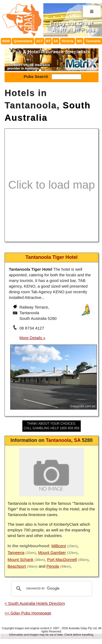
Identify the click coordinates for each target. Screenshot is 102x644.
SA (56, 41)
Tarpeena (16, 552)
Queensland (23, 41)
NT (48, 41)
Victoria (68, 41)
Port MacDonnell (62, 559)
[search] (51, 589)
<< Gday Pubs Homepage (28, 613)
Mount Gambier (52, 552)
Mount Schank (20, 559)
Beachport (17, 566)
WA (80, 41)
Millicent (59, 546)
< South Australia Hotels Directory (35, 603)
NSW (6, 41)
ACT (40, 41)
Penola (53, 566)
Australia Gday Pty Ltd (83, 628)
